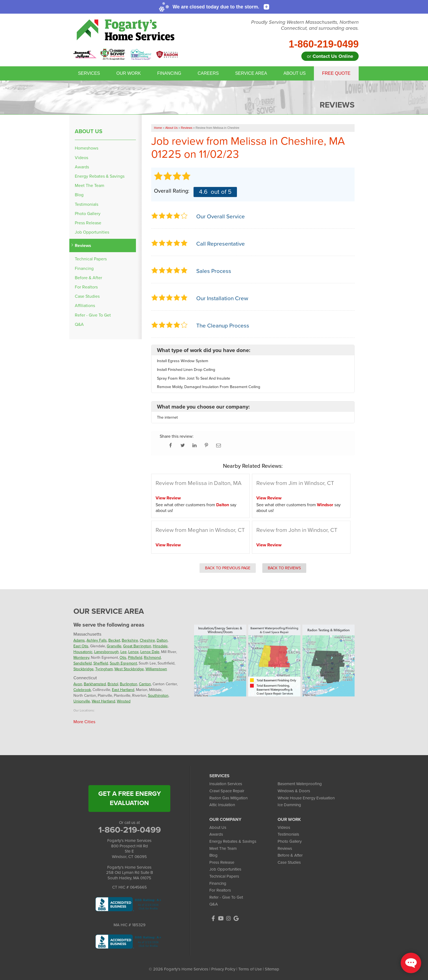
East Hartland (123, 690)
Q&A (79, 324)
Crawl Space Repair (227, 791)
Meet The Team (90, 185)
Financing (169, 73)
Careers (208, 73)
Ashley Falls (97, 640)
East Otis (81, 646)
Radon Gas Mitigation (228, 798)
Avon (78, 684)
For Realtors (86, 287)
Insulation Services (226, 784)
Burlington (129, 684)
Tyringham (104, 669)
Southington (158, 695)
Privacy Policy (223, 969)
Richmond (152, 658)
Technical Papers (91, 259)
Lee (124, 652)
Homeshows (87, 148)
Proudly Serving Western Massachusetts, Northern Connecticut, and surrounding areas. (305, 25)
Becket (114, 640)
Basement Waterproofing (300, 784)
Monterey (81, 658)
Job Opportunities (92, 232)
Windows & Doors (294, 791)
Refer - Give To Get (93, 315)
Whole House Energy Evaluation (306, 798)
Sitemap (272, 969)
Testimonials (87, 204)
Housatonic (83, 652)
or (330, 56)
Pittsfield (135, 658)
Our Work (129, 73)
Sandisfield (83, 663)
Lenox (133, 652)
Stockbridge (84, 669)
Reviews (83, 245)
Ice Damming (289, 805)
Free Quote (336, 73)
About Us (295, 73)
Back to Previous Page (228, 568)
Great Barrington (137, 646)
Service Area (251, 73)
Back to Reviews (284, 568)
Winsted (124, 701)
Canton (145, 684)
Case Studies (87, 296)
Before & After (88, 278)
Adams (79, 640)
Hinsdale (160, 646)
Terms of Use (250, 969)
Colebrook (82, 690)
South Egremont (123, 663)
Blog (79, 195)
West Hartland (103, 701)
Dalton (223, 505)
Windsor (325, 505)
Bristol (113, 684)
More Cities (84, 722)
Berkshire (130, 640)
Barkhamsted (95, 684)
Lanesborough (106, 652)
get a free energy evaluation (130, 798)
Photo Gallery (88, 214)
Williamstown (156, 669)
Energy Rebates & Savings (100, 176)
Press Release (88, 223)
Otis (123, 658)
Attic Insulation (222, 805)
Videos (81, 158)
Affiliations (85, 306)
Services (89, 73)
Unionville (82, 701)
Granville (114, 646)
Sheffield (101, 663)
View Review (168, 498)
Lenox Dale (150, 652)
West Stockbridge (129, 669)
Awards (82, 167)
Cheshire (147, 640)
